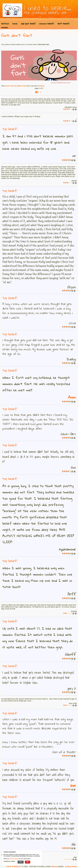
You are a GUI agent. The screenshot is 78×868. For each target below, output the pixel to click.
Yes (21, 862)
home (15, 24)
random (5, 27)
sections (5, 24)
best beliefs (64, 24)
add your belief (28, 24)
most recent (10, 86)
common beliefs (47, 24)
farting (42, 86)
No (28, 862)
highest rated (22, 86)
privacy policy (71, 866)
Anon (72, 397)
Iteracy (54, 866)
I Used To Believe (13, 866)
